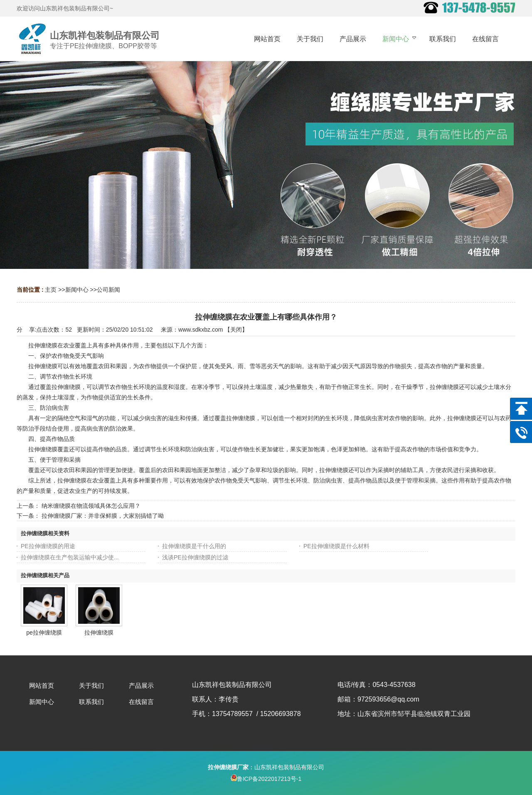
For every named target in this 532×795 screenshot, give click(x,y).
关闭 (236, 330)
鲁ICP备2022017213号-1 (266, 779)
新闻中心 (77, 290)
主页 (51, 290)
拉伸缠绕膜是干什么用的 (194, 546)
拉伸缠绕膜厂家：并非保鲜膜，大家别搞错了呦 (103, 516)
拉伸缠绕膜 (99, 633)
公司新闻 (108, 290)
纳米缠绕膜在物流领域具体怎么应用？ (91, 506)
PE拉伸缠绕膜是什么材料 (336, 546)
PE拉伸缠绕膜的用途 (48, 546)
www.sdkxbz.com (201, 330)
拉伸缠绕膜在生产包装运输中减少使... (70, 557)
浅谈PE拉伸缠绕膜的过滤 (195, 557)
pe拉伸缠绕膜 (44, 633)
